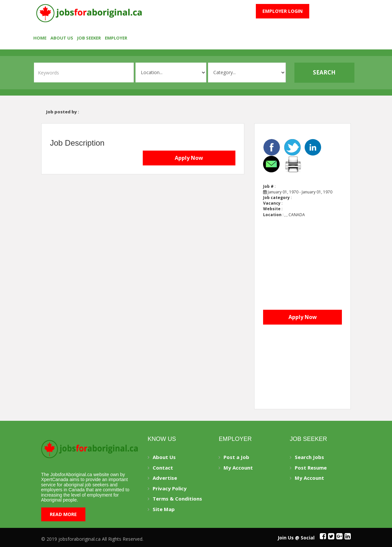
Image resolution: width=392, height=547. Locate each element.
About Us (62, 38)
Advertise (165, 478)
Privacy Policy (170, 488)
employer (116, 38)
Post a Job (236, 457)
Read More (63, 514)
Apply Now (189, 158)
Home (40, 38)
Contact (163, 468)
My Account (238, 468)
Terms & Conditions (177, 499)
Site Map (164, 509)
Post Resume (311, 468)
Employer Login (283, 11)
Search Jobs (309, 457)
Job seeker (89, 38)
